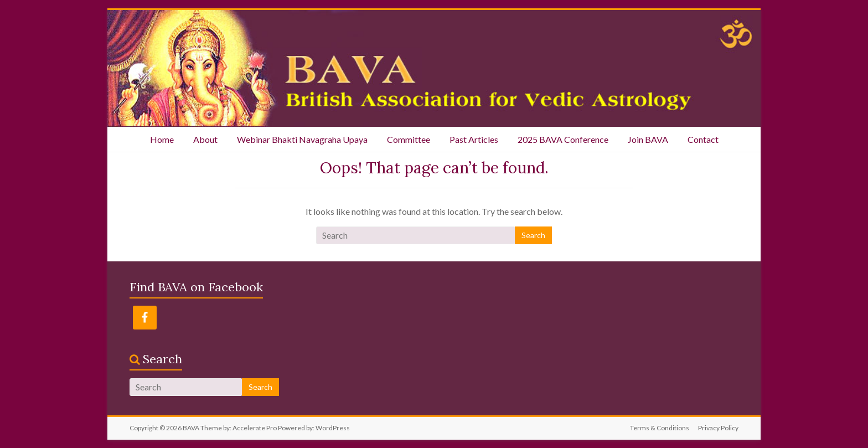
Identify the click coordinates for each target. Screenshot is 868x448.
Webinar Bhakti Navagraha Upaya (302, 139)
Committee (409, 139)
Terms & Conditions (660, 428)
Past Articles (474, 139)
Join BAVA (648, 139)
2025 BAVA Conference (563, 139)
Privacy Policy (718, 428)
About (205, 139)
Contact (703, 139)
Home (162, 139)
